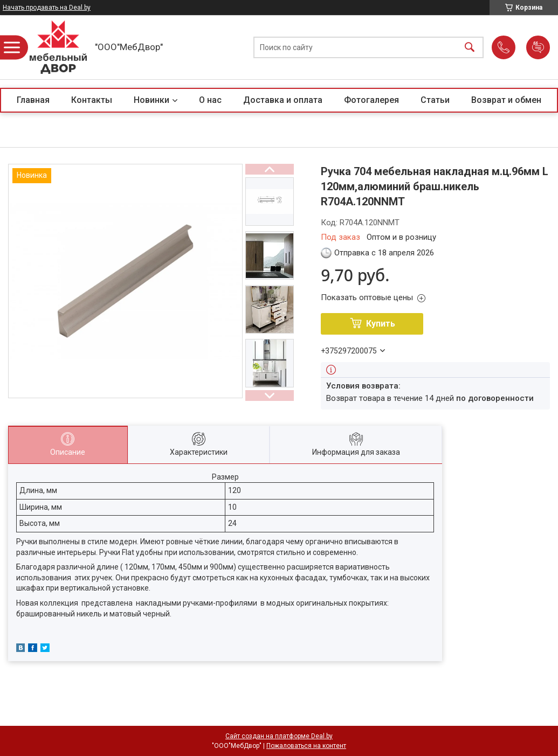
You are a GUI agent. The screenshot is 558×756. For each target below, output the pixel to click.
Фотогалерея (371, 100)
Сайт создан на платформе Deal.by (279, 736)
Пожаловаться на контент (306, 746)
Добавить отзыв (538, 47)
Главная (33, 100)
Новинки (151, 100)
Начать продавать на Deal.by (47, 8)
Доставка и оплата (283, 100)
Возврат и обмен (506, 100)
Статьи (435, 100)
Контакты (92, 100)
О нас (210, 100)
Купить (381, 324)
